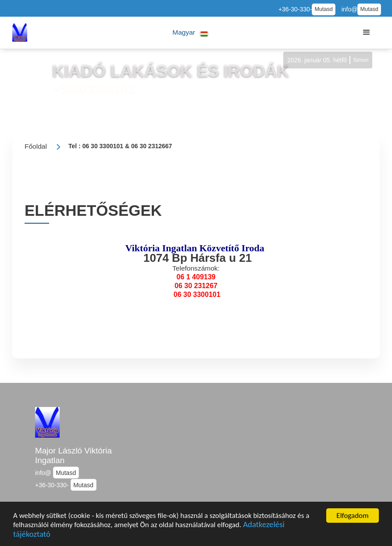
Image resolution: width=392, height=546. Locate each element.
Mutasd (323, 9)
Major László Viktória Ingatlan (73, 456)
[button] (191, 33)
